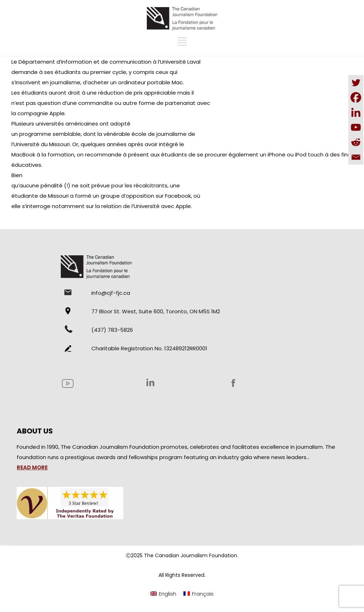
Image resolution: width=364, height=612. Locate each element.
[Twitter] (356, 83)
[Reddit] (356, 142)
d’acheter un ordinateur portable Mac (133, 82)
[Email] (356, 157)
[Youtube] (356, 127)
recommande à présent (116, 155)
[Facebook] (356, 97)
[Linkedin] (356, 112)
